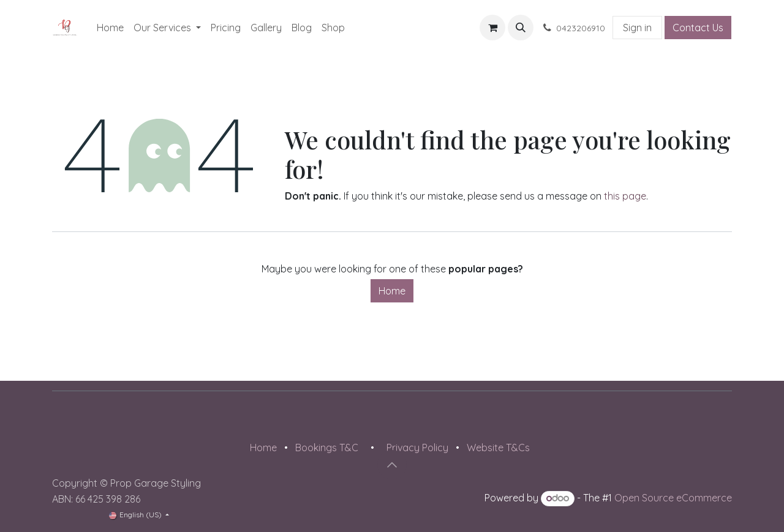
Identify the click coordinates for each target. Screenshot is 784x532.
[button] (521, 28)
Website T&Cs (498, 448)
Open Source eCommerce (673, 498)
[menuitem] (110, 28)
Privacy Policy (417, 448)
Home (392, 291)
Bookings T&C (327, 448)
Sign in (637, 28)
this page (625, 196)
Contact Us (698, 28)
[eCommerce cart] (492, 28)
